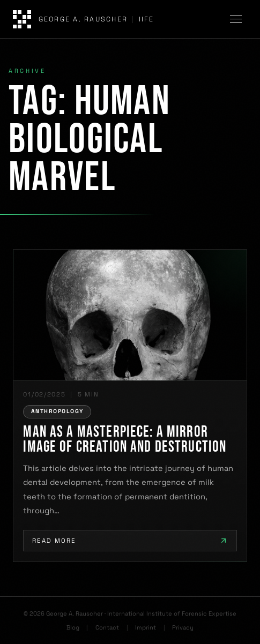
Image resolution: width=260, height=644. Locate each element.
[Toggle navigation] (237, 19)
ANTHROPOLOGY (57, 411)
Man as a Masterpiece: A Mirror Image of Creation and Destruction (125, 440)
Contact (107, 627)
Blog (73, 627)
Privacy (183, 627)
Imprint (146, 627)
